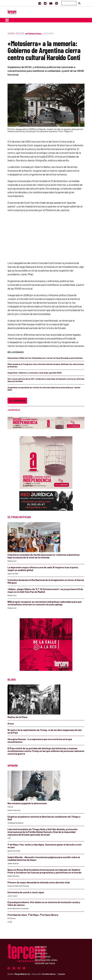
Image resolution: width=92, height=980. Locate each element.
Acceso (62, 974)
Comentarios (43, 957)
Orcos (11, 724)
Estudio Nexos (49, 974)
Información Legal (46, 960)
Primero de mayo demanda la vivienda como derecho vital (39, 882)
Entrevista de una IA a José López (26, 892)
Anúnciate (41, 953)
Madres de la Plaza (17, 717)
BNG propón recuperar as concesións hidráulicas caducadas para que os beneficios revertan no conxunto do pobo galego (45, 603)
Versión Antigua (45, 963)
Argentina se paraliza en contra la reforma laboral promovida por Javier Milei (44, 389)
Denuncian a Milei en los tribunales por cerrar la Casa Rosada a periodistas (45, 358)
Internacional (34, 34)
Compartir (17, 401)
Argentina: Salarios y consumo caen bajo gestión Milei (35, 373)
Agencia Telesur (16, 33)
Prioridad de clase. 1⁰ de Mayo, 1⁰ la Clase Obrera (33, 915)
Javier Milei (14, 410)
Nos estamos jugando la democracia (27, 803)
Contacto (41, 947)
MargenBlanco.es (22, 974)
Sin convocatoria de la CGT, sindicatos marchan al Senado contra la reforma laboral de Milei (46, 380)
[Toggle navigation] (7, 20)
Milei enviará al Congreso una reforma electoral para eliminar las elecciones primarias (46, 365)
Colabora (41, 950)
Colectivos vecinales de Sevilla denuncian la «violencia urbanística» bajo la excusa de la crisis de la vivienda (44, 556)
